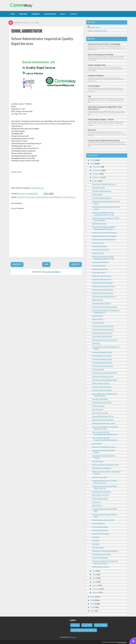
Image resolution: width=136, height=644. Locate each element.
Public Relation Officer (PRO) (103, 520)
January (95, 592)
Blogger (73, 637)
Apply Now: (17, 172)
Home (46, 264)
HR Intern (96, 537)
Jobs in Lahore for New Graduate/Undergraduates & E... (105, 433)
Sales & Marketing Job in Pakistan (101, 55)
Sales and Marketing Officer (103, 376)
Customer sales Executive (102, 276)
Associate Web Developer (102, 390)
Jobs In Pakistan (42, 197)
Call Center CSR (98, 369)
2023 (92, 160)
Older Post (75, 264)
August (95, 181)
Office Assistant (98, 406)
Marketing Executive (100, 269)
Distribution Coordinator (102, 468)
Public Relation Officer (101, 383)
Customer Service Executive (103, 290)
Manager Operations (100, 399)
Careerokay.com (37, 188)
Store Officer (97, 505)
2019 (92, 604)
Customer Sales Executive (102, 387)
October (96, 174)
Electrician (92, 130)
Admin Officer (97, 300)
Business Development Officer (104, 286)
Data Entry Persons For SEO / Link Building (104, 44)
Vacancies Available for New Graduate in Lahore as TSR (103, 213)
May (94, 578)
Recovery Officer (99, 188)
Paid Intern (96, 343)
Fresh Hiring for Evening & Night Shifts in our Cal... (104, 482)
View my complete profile (97, 30)
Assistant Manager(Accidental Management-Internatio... (104, 228)
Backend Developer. (100, 246)
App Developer (98, 409)
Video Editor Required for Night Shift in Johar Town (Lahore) (105, 108)
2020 (92, 600)
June (94, 575)
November (97, 170)
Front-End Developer (100, 527)
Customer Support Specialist (103, 326)
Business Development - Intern (104, 423)
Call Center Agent (99, 265)
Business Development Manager (104, 233)
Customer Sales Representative (104, 239)
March (95, 585)
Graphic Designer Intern (97, 65)
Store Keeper (97, 443)
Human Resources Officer (102, 356)
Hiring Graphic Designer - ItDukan (101, 119)
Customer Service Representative (105, 307)
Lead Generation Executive (102, 333)
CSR (89, 96)
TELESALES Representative (102, 283)
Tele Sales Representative (102, 191)
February (96, 589)
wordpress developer (96, 75)
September (97, 177)
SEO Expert (96, 502)
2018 (92, 607)
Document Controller (100, 413)
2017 (92, 611)
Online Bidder (97, 194)
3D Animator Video (99, 223)
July (94, 571)
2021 (92, 597)
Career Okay (30, 197)
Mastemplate (122, 642)
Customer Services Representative (105, 551)
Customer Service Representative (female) (104, 140)
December (97, 167)
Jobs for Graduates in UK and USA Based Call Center (105, 428)
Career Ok (21, 197)
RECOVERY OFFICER (100, 495)
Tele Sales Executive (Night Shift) (104, 373)
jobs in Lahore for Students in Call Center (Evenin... (105, 395)
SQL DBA (96, 544)
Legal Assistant (98, 243)
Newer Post (17, 264)
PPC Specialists (98, 547)
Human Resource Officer (101, 303)
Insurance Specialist (99, 477)
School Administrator (27, 31)
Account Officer (98, 323)
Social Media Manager (101, 534)
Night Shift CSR (98, 253)
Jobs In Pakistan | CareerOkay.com (62, 197)
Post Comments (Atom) (51, 272)
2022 (92, 164)
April (94, 582)
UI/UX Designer (94, 86)
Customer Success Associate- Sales (105, 465)
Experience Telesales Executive (104, 184)
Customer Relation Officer (102, 352)
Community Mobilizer (100, 250)
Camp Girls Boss (98, 523)
